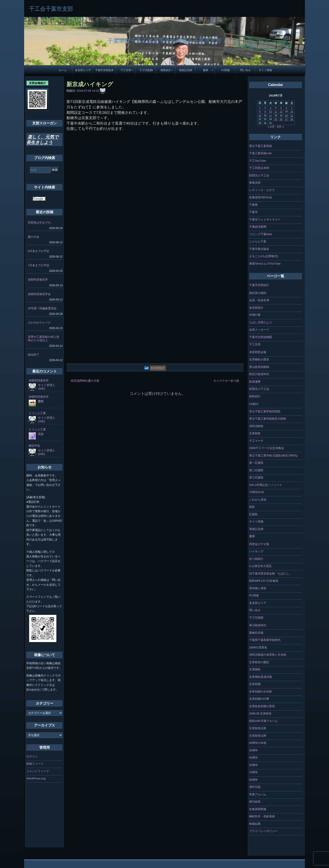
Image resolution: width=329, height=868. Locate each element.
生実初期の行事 (259, 699)
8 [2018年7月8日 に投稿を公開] (260, 111)
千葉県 (253, 205)
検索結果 (255, 824)
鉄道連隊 (255, 382)
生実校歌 (255, 433)
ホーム (63, 70)
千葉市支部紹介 (104, 70)
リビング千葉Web (261, 234)
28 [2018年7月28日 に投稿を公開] (292, 119)
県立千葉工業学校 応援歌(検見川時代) (273, 455)
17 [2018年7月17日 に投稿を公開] (270, 115)
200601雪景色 (258, 647)
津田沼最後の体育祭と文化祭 (268, 655)
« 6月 (271, 127)
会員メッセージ (259, 330)
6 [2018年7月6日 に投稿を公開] (286, 108)
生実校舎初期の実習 (262, 706)
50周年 (254, 765)
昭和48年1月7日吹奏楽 (264, 581)
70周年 (254, 772)
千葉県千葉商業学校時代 (265, 640)
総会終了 (34, 355)
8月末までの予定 (39, 251)
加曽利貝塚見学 (38, 280)
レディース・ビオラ (262, 190)
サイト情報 (265, 70)
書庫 (206, 70)
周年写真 (255, 787)
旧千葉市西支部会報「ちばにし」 (271, 574)
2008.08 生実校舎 (260, 713)
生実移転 (255, 669)
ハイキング (256, 551)
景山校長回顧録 (259, 367)
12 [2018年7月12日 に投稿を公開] (281, 111)
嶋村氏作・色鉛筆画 (262, 816)
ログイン (32, 756)
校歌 (252, 507)
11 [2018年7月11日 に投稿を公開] (276, 111)
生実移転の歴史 (259, 359)
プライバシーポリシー (263, 831)
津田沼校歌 (256, 426)
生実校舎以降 (258, 736)
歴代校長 (255, 802)
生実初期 (255, 684)
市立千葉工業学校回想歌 (265, 411)
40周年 (254, 758)
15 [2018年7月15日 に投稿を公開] (260, 115)
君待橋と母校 (258, 588)
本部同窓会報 (258, 352)
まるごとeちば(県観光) (264, 256)
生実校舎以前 (258, 728)
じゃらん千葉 (258, 241)
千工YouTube (258, 161)
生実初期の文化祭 (261, 692)
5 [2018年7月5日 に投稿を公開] (281, 108)
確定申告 (34, 446)
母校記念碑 (186, 70)
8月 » (280, 127)
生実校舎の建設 (259, 662)
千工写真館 (146, 70)
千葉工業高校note (260, 153)
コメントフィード (38, 771)
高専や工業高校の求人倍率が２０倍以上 (44, 339)
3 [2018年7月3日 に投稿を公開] (270, 108)
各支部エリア (83, 70)
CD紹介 (254, 404)
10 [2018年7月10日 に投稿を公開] (270, 111)
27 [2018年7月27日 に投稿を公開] (286, 119)
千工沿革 (126, 70)
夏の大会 (34, 237)
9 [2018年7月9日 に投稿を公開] (265, 111)
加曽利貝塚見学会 (39, 294)
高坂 (41, 434)
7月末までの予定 (39, 265)
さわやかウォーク (39, 323)
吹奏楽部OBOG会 (261, 197)
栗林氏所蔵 (256, 633)
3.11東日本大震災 (260, 566)
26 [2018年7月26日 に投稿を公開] (281, 119)
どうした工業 (37, 413)
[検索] (39, 199)
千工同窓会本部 (259, 168)
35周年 (254, 750)
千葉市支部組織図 (261, 337)
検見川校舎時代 (259, 374)
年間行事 (255, 315)
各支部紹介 (256, 308)
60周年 (254, 780)
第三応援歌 (256, 477)
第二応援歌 (256, 470)
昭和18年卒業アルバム (264, 721)
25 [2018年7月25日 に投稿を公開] (276, 119)
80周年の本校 (258, 743)
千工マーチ (256, 441)
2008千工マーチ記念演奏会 (267, 448)
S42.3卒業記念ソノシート (266, 485)
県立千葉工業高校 (261, 146)
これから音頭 (258, 500)
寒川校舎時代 (258, 625)
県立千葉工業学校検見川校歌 (268, 419)
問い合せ (245, 70)
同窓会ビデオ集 (259, 544)
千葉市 (253, 212)
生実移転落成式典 (261, 677)
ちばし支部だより (261, 322)
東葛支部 (255, 183)
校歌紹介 (166, 70)
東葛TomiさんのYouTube (265, 264)
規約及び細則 (258, 293)
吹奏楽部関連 (258, 809)
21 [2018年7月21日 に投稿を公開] (292, 115)
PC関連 (225, 70)
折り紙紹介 (256, 559)
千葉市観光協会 (259, 249)
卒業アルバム (258, 794)
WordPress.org (36, 778)
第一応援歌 (256, 463)
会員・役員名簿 (259, 300)
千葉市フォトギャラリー (265, 219)
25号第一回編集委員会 (42, 308)
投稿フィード (35, 764)
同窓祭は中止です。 (41, 223)
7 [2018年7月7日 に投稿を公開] (292, 108)
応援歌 (253, 514)
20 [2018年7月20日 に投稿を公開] (286, 115)
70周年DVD (257, 492)
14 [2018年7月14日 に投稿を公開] (292, 111)
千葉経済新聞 (258, 227)
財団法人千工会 (259, 175)
